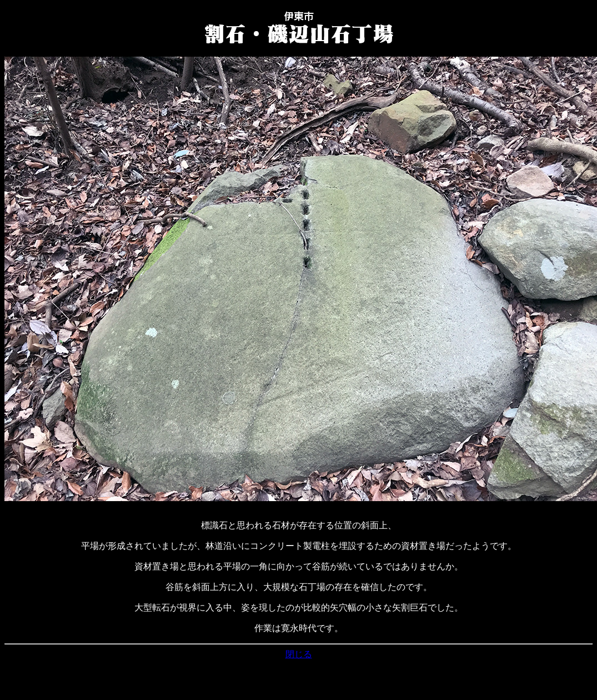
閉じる (299, 654)
